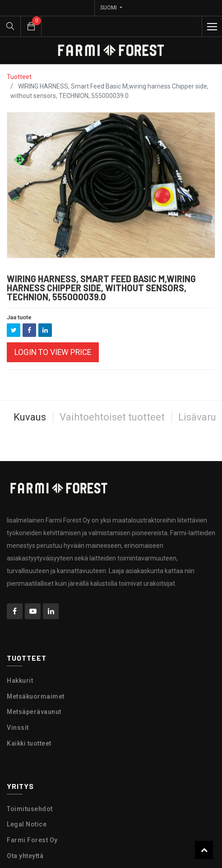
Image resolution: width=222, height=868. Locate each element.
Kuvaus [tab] (30, 417)
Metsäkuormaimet (36, 696)
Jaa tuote (19, 317)
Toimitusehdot (30, 809)
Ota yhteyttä (25, 856)
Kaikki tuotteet (29, 743)
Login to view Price (53, 352)
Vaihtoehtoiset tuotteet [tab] (112, 417)
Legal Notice (27, 824)
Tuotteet (19, 77)
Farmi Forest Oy (32, 840)
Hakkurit (20, 681)
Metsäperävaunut (34, 712)
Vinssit (18, 728)
